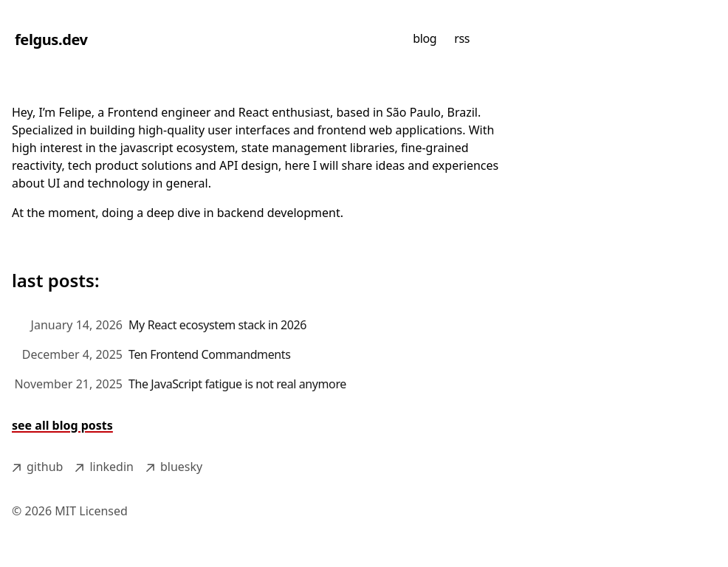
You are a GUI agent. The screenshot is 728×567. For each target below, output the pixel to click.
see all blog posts (62, 425)
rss (462, 38)
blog (425, 38)
